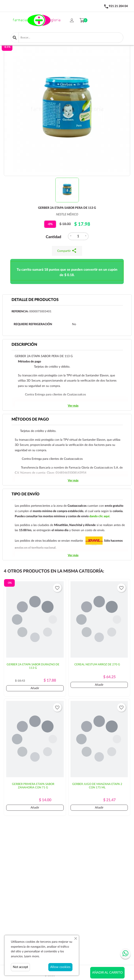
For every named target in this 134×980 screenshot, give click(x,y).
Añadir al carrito (107, 973)
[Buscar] (71, 38)
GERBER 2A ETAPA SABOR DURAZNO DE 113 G (33, 666)
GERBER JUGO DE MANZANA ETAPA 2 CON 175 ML (97, 786)
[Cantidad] (78, 236)
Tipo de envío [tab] (26, 494)
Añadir (35, 688)
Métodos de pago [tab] (30, 419)
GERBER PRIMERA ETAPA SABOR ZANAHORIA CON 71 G (33, 786)
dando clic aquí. (100, 516)
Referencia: (20, 312)
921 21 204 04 (118, 6)
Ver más (73, 406)
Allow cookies (60, 967)
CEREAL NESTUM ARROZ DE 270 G (97, 665)
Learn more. (32, 956)
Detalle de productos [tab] (35, 300)
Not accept (20, 967)
